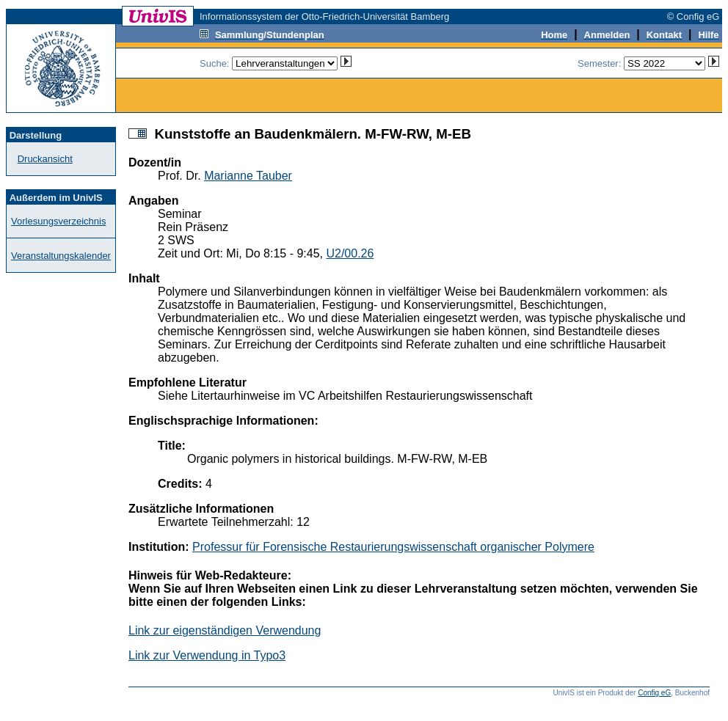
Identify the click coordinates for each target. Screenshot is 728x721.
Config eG (654, 693)
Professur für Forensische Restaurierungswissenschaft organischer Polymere (393, 547)
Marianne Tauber (248, 176)
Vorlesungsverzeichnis (58, 221)
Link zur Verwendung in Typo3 (207, 655)
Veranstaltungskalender (61, 256)
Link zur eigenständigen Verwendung (225, 630)
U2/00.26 (350, 253)
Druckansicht (45, 159)
